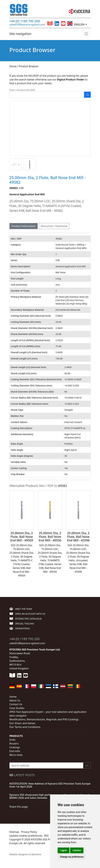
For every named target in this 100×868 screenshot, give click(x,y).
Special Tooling (22, 624)
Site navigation (20, 34)
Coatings (15, 747)
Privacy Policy (29, 832)
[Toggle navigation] (86, 34)
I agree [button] (64, 850)
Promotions (20, 628)
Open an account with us (27, 614)
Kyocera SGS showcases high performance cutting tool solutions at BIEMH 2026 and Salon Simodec (50, 796)
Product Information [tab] (24, 226)
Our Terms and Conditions (25, 727)
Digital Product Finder (71, 80)
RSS (46, 836)
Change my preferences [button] (72, 857)
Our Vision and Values (22, 723)
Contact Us (16, 704)
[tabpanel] (50, 408)
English (76, 24)
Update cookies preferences (26, 836)
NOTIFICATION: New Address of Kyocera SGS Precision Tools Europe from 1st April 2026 (50, 785)
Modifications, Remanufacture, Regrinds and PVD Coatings (44, 719)
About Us (15, 700)
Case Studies (17, 708)
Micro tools (16, 755)
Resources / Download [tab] (54, 226)
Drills (12, 740)
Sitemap (14, 832)
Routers (14, 744)
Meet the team (21, 609)
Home (13, 66)
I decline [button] (77, 850)
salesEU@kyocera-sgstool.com (27, 24)
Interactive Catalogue (26, 619)
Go (87, 765)
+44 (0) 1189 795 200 (25, 21)
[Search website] (46, 765)
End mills (15, 751)
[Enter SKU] (47, 95)
